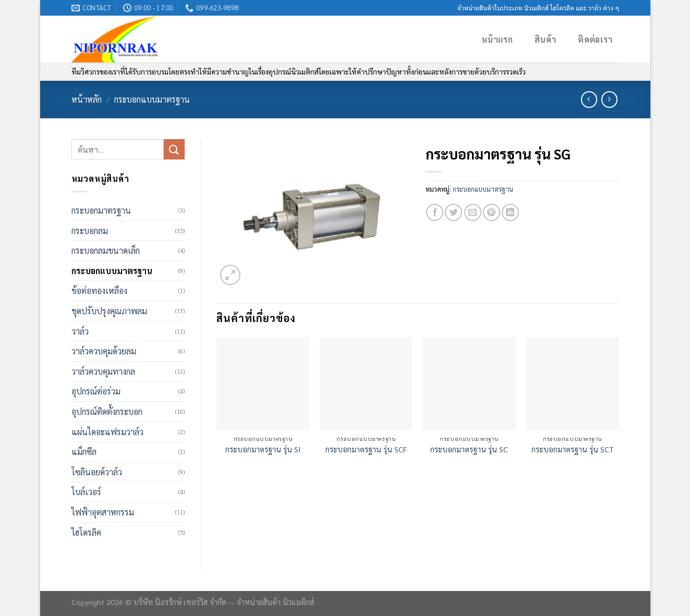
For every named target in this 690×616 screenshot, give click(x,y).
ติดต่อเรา (595, 39)
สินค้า (545, 39)
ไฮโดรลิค (86, 532)
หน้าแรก (497, 39)
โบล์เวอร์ (86, 492)
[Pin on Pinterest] (492, 212)
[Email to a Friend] (473, 212)
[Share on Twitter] (453, 212)
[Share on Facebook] (435, 212)
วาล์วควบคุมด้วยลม (104, 351)
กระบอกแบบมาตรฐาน (152, 99)
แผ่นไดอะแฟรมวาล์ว (107, 432)
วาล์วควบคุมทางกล (103, 371)
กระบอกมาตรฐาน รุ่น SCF (366, 449)
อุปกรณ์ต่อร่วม (96, 391)
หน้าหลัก (87, 99)
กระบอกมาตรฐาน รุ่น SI (263, 449)
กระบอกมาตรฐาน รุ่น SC (469, 449)
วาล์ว (80, 331)
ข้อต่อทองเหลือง (99, 291)
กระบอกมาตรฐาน (101, 210)
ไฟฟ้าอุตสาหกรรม (103, 512)
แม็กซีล (84, 452)
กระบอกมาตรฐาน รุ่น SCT (572, 449)
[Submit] (174, 149)
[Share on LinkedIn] (510, 212)
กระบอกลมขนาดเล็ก (106, 250)
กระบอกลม (90, 231)
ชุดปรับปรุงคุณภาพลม (109, 311)
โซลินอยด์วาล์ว (97, 472)
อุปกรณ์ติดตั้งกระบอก (107, 411)
